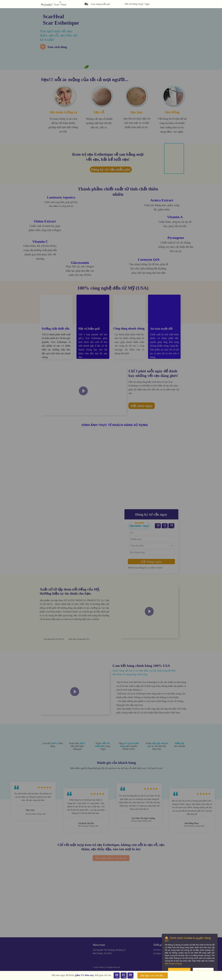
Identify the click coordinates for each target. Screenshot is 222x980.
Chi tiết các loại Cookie (203, 970)
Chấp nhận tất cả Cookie (179, 970)
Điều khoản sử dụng (173, 963)
